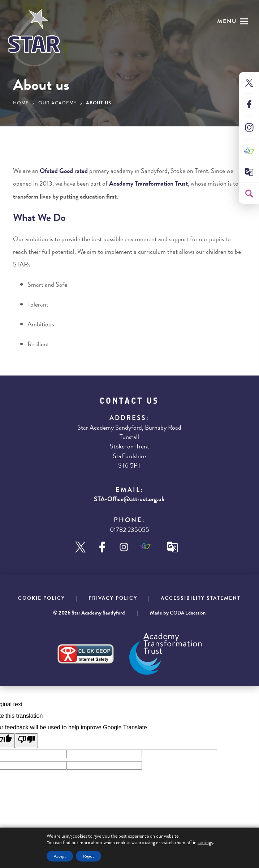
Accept (60, 856)
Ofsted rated (64, 171)
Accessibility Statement (201, 598)
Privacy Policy (113, 598)
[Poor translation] (26, 741)
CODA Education (188, 613)
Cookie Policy (42, 598)
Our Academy (57, 103)
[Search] (249, 194)
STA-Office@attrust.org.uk (129, 499)
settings (205, 843)
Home (21, 103)
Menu (227, 21)
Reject (89, 856)
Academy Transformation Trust (148, 183)
